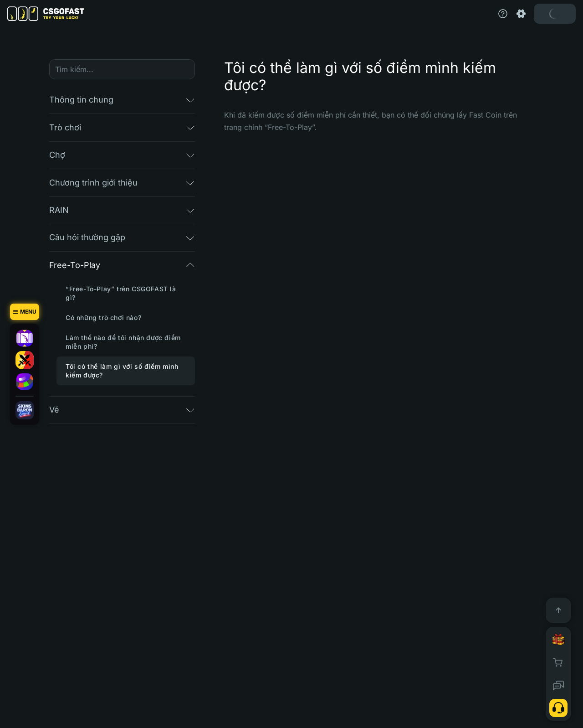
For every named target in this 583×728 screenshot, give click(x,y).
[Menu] (25, 312)
